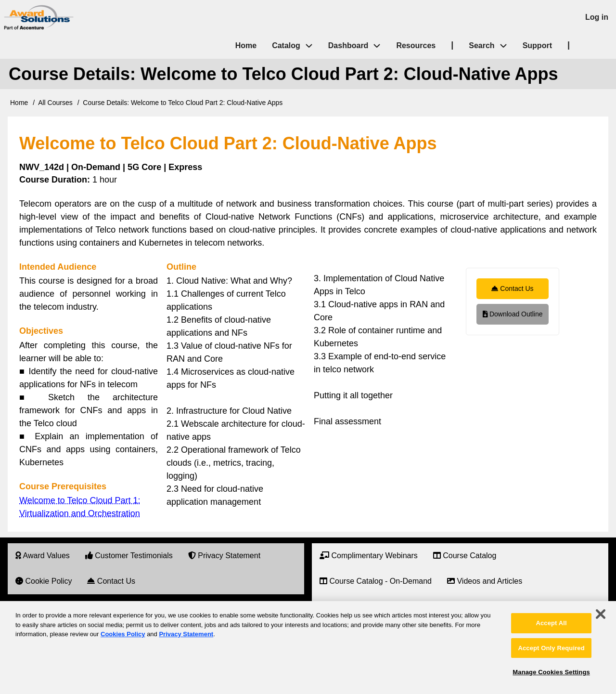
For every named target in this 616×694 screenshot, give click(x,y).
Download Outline (513, 314)
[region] (308, 648)
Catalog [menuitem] (286, 46)
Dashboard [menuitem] (348, 46)
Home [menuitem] (246, 46)
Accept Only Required (551, 648)
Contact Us (512, 288)
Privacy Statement (186, 634)
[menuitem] (43, 556)
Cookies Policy (123, 634)
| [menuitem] (452, 45)
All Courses (55, 103)
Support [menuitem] (537, 46)
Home (19, 103)
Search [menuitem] (492, 46)
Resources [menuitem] (416, 46)
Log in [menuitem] (597, 17)
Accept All (551, 623)
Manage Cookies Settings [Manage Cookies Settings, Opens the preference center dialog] (551, 672)
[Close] (601, 614)
